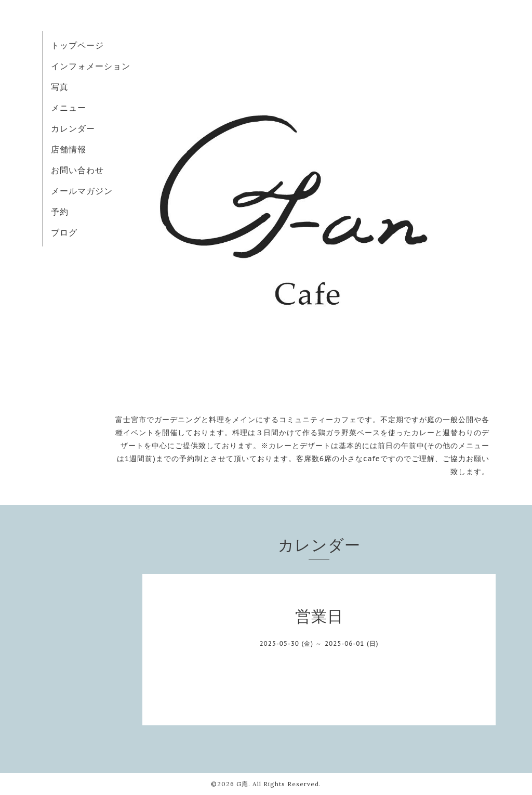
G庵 (242, 784)
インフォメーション (91, 66)
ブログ (64, 232)
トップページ (77, 45)
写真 (60, 87)
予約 (60, 212)
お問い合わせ (77, 170)
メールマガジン (82, 191)
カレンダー (73, 128)
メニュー (69, 108)
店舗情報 (69, 149)
